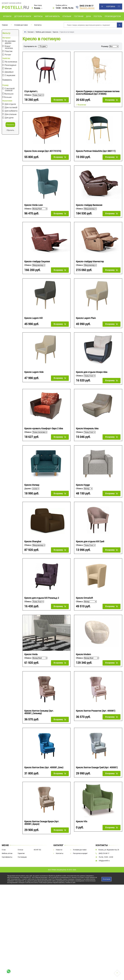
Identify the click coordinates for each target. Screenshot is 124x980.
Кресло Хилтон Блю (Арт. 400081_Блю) (44, 762)
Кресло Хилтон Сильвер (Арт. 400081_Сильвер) (39, 707)
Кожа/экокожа (9, 47)
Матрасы (38, 16)
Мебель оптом (7, 847)
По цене (43, 46)
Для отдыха (10, 104)
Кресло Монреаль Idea (87, 426)
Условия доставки (21, 25)
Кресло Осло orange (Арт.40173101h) (43, 151)
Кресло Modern (83, 650)
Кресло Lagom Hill (33, 316)
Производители (113, 16)
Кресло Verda (31, 650)
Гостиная (79, 16)
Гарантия (21, 847)
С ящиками (10, 75)
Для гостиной (11, 107)
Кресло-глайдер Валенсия (89, 204)
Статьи (20, 844)
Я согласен (107, 873)
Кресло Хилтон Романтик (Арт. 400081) (96, 706)
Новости (59, 844)
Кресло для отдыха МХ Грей (90, 538)
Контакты (38, 25)
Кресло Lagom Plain (86, 316)
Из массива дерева (10, 42)
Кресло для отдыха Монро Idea (92, 370)
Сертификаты (7, 851)
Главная (5, 25)
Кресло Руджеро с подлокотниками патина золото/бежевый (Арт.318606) (98, 93)
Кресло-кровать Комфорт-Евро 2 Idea (44, 426)
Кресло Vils (82, 816)
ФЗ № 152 (37, 844)
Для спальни (10, 114)
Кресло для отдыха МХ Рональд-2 (42, 594)
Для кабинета (11, 111)
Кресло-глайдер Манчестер (90, 260)
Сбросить (10, 130)
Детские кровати (23, 16)
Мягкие (8, 69)
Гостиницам (22, 851)
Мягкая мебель (52, 16)
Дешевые (9, 72)
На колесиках (11, 62)
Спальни (67, 16)
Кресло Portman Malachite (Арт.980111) (96, 151)
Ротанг (8, 55)
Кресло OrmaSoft (84, 594)
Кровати (7, 16)
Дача (88, 16)
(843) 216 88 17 (86, 6)
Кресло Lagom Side (34, 370)
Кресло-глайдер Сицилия (37, 260)
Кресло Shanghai (33, 538)
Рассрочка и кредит (80, 847)
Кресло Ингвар (32, 482)
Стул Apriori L (31, 91)
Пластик (8, 51)
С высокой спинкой (9, 89)
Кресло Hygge (83, 482)
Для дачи (9, 118)
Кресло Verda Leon (34, 204)
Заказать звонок (87, 8)
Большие (7, 97)
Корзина (111, 7)
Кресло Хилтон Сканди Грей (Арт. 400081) (97, 762)
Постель (98, 16)
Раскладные (10, 65)
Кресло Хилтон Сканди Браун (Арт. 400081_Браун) (42, 817)
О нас (4, 844)
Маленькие (8, 94)
